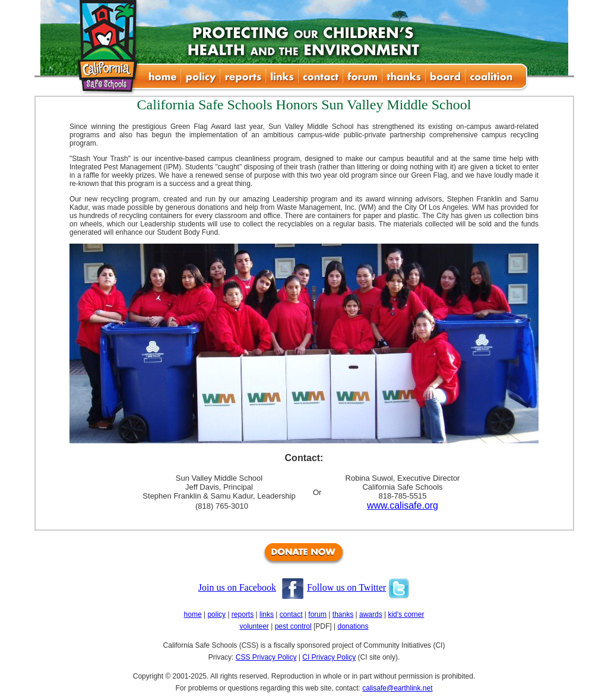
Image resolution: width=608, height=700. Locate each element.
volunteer (254, 626)
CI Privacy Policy (329, 657)
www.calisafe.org (403, 505)
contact (291, 614)
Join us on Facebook (237, 587)
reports (243, 614)
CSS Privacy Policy (266, 657)
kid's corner (406, 614)
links (267, 614)
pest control (293, 626)
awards (371, 614)
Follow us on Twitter (346, 587)
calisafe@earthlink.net (397, 688)
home (193, 614)
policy (216, 614)
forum (317, 614)
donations (353, 626)
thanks (343, 614)
